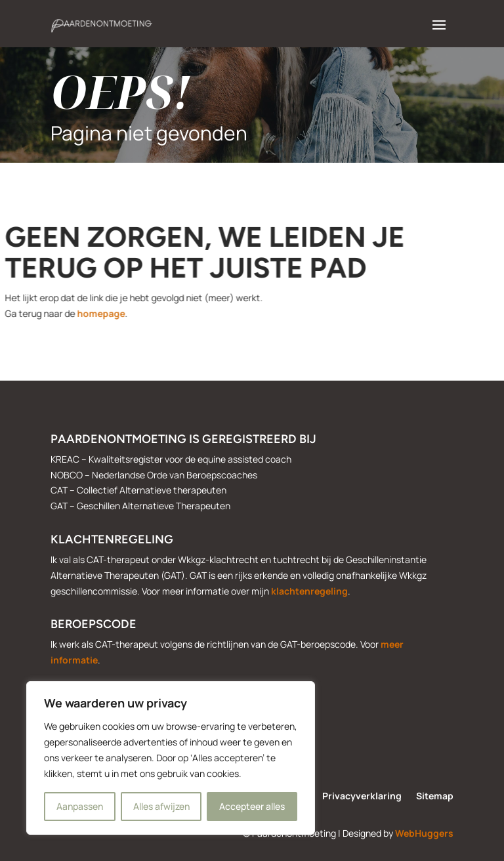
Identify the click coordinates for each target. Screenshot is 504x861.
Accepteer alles (252, 806)
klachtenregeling (309, 591)
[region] (171, 758)
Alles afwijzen (161, 806)
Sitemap (435, 797)
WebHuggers (424, 833)
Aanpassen (80, 806)
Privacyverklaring (362, 797)
